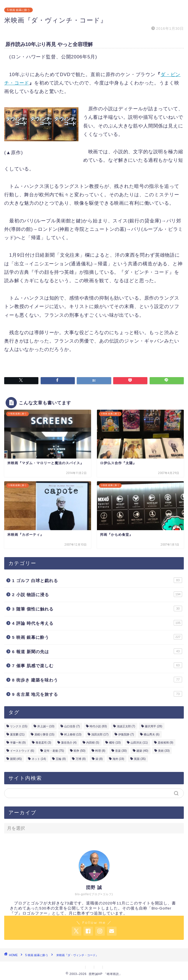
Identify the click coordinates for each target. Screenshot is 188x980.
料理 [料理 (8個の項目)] (100, 751)
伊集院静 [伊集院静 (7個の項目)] (126, 734)
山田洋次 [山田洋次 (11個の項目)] (139, 743)
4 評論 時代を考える (97, 623)
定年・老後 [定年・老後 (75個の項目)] (54, 751)
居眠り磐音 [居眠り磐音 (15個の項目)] (44, 734)
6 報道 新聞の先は (97, 651)
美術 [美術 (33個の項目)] (164, 751)
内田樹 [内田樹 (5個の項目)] (93, 743)
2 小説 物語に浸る (97, 594)
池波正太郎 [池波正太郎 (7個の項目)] (126, 726)
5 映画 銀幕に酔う (18, 10)
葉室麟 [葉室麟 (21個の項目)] (17, 734)
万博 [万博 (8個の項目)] (81, 759)
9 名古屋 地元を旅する (97, 694)
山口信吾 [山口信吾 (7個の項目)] (72, 726)
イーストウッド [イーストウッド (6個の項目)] (22, 751)
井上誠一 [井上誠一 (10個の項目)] (46, 726)
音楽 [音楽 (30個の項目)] (121, 751)
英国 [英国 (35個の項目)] (140, 759)
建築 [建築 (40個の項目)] (142, 751)
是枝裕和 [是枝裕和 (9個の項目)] (166, 743)
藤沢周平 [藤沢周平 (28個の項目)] (153, 726)
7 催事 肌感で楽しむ (97, 665)
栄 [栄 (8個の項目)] (99, 759)
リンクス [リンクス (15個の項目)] (19, 726)
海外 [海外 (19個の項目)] (118, 759)
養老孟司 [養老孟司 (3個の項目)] (43, 743)
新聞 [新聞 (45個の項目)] (16, 759)
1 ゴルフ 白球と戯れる (97, 580)
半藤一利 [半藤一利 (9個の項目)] (18, 743)
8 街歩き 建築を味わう (97, 680)
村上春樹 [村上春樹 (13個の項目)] (73, 734)
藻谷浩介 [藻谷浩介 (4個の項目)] (69, 743)
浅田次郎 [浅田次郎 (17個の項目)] (100, 734)
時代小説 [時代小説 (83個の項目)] (98, 726)
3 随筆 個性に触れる (97, 608)
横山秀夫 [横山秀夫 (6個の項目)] (152, 734)
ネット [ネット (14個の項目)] (39, 759)
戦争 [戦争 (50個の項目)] (79, 751)
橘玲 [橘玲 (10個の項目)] (115, 743)
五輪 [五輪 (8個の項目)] (61, 759)
